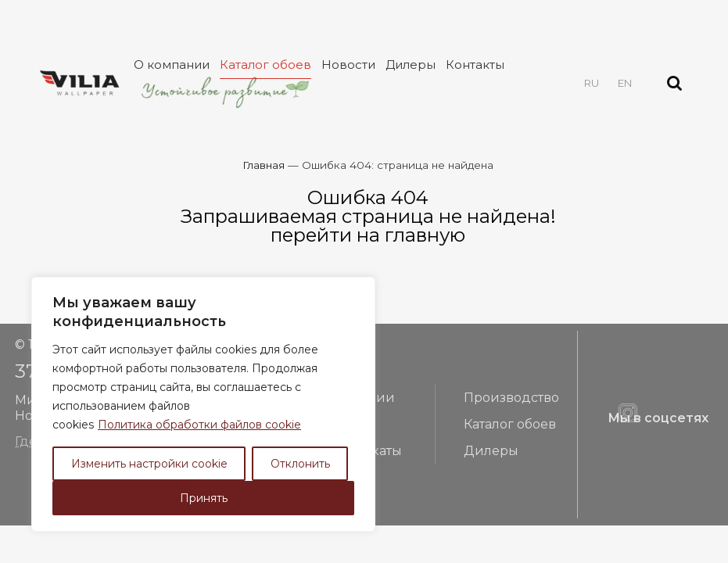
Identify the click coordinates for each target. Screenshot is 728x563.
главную (425, 235)
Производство (511, 398)
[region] (203, 404)
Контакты (475, 65)
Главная (264, 165)
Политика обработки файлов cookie (199, 425)
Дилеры (411, 65)
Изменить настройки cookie (149, 464)
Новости (348, 65)
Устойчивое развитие (224, 91)
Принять (204, 498)
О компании (172, 65)
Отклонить (300, 464)
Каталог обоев (265, 65)
